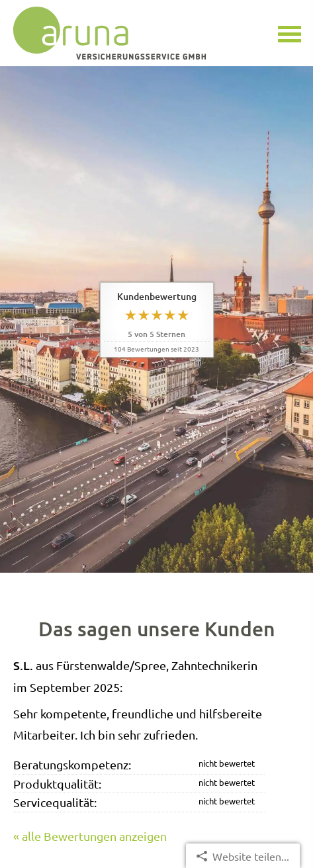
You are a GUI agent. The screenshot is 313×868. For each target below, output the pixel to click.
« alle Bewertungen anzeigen (90, 836)
